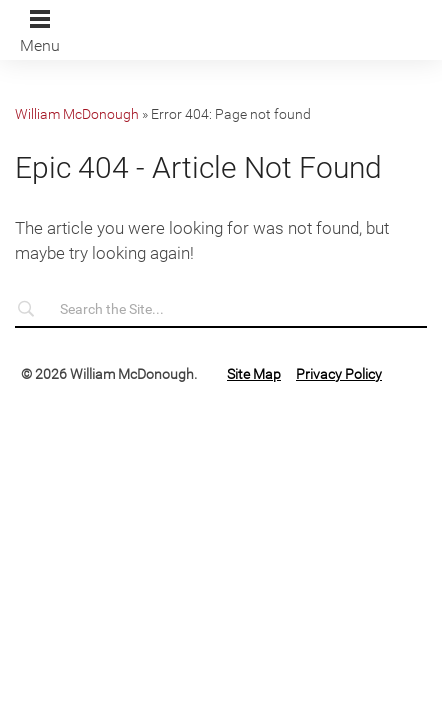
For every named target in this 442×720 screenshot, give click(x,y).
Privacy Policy (339, 374)
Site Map (254, 374)
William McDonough (77, 114)
